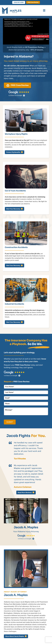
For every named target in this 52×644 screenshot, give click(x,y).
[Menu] (44, 10)
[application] (26, 31)
